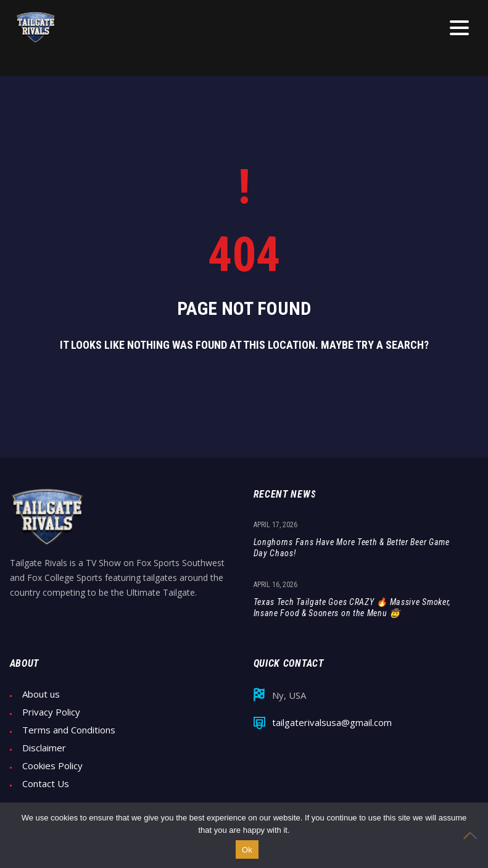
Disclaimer (44, 748)
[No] (473, 835)
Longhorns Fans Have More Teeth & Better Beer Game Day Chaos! (352, 548)
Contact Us (46, 784)
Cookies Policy (52, 766)
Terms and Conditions (69, 730)
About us (41, 694)
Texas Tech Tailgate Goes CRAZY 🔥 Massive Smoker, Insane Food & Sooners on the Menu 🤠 (353, 607)
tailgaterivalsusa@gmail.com (332, 723)
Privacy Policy (51, 712)
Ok (247, 850)
